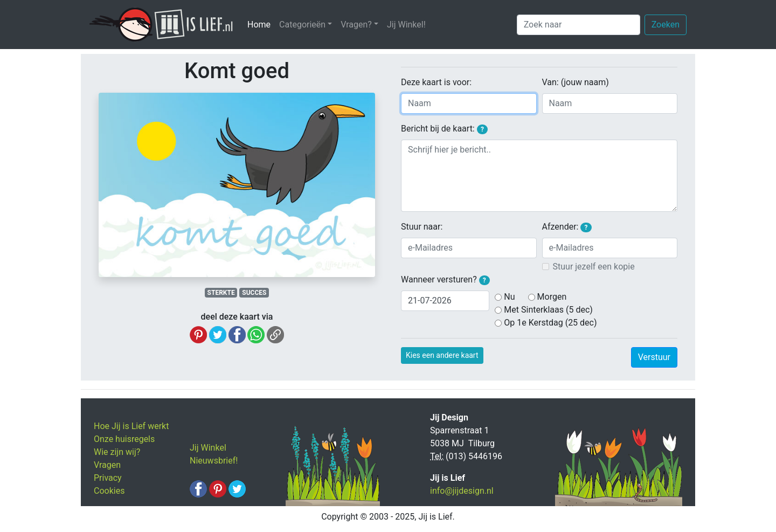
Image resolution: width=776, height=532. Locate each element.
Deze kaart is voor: (436, 82)
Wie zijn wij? (117, 452)
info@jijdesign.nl (462, 491)
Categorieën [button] (302, 25)
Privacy (108, 478)
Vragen (107, 465)
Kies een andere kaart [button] (442, 355)
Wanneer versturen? (445, 280)
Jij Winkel (208, 448)
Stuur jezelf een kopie (594, 267)
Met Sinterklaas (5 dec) (548, 310)
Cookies (109, 491)
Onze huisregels (124, 439)
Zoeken (666, 25)
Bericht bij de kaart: (444, 129)
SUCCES (254, 293)
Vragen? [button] (356, 25)
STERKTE (221, 293)
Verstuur (654, 357)
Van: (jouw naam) (576, 82)
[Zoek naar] (578, 25)
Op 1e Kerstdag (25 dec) (550, 323)
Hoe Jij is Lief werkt (131, 426)
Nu (509, 297)
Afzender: (567, 227)
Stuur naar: (422, 227)
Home (261, 24)
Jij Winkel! (406, 25)
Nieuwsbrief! (214, 461)
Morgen (552, 297)
